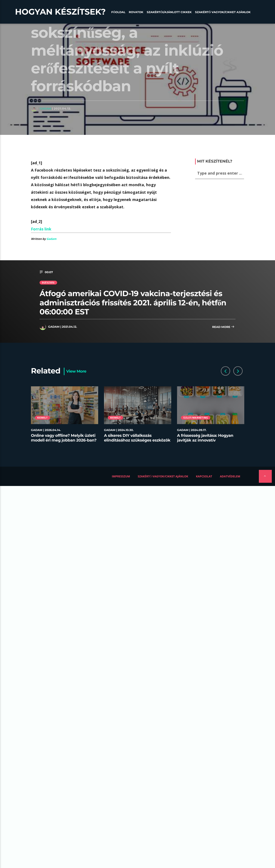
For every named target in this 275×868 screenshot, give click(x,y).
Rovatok (136, 12)
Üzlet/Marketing (196, 418)
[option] (65, 417)
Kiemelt (43, 418)
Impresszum (121, 476)
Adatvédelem (230, 476)
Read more (223, 327)
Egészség (48, 282)
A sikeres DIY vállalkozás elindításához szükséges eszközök (137, 438)
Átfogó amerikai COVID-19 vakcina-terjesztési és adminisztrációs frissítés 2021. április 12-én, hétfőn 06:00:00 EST (133, 303)
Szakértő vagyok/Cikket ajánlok (223, 12)
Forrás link (41, 229)
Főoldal (118, 12)
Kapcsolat (204, 476)
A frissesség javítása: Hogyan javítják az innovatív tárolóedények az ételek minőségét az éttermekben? (205, 442)
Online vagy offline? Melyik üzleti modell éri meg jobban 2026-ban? (64, 438)
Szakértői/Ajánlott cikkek (169, 12)
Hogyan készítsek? (60, 12)
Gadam (45, 108)
